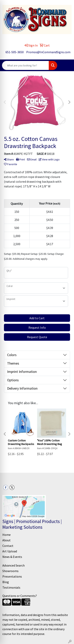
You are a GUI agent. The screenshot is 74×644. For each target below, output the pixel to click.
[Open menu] (66, 65)
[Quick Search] (25, 65)
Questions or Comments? (20, 596)
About (7, 540)
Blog (6, 582)
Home (7, 535)
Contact (8, 546)
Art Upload (10, 551)
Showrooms (10, 571)
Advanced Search (14, 565)
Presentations (12, 576)
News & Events (12, 557)
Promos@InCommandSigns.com (48, 52)
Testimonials (11, 587)
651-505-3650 (15, 52)
